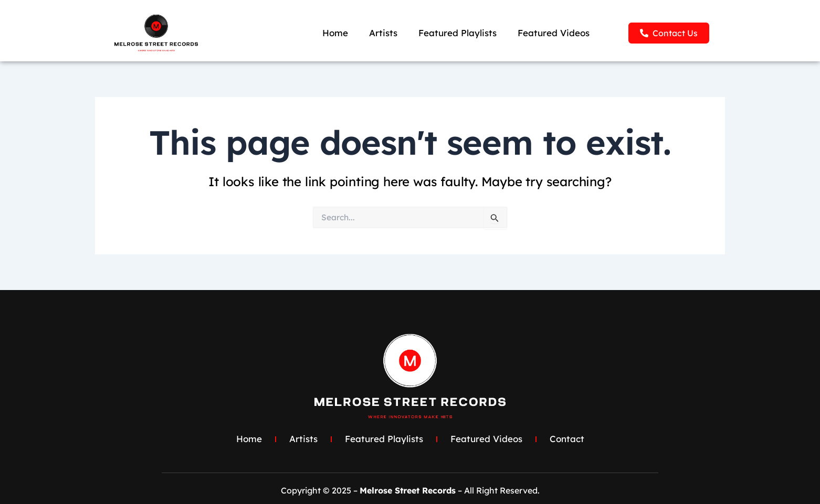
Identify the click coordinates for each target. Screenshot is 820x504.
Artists (383, 33)
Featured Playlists (458, 33)
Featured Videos (554, 33)
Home (335, 33)
